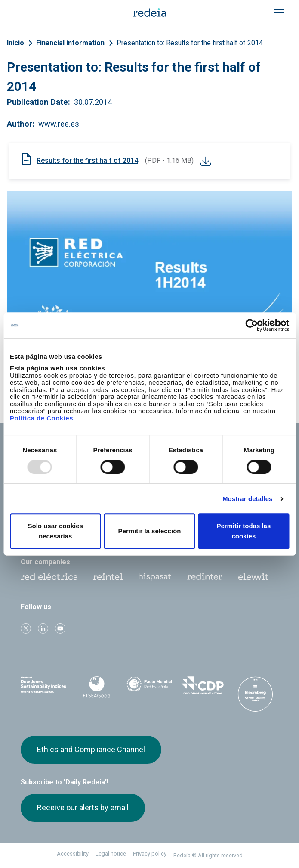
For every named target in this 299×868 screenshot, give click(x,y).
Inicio (15, 43)
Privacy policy (150, 854)
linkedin (43, 628)
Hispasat (155, 577)
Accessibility (73, 854)
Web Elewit (253, 577)
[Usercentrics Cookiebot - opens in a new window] (251, 325)
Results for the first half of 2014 (87, 160)
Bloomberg (255, 694)
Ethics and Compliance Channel (91, 749)
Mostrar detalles (248, 499)
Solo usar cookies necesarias (55, 531)
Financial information (70, 43)
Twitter (26, 628)
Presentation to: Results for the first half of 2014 (190, 43)
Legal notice (111, 854)
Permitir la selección (150, 531)
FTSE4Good (97, 687)
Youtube (60, 628)
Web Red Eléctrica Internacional (205, 577)
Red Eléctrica (49, 577)
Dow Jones (44, 686)
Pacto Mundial (149, 686)
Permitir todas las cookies (244, 531)
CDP (202, 685)
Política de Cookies (42, 418)
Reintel (108, 577)
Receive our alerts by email (83, 807)
